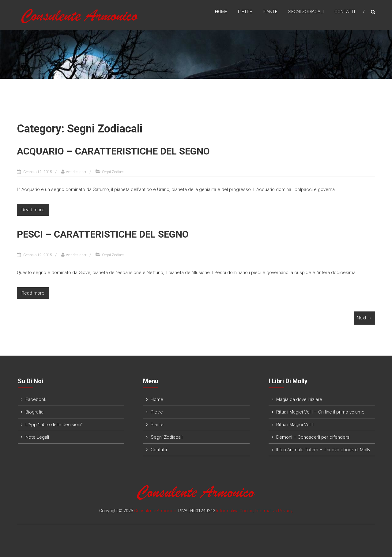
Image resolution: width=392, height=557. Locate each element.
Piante (270, 12)
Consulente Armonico (155, 510)
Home (221, 12)
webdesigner (76, 172)
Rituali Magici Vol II (295, 424)
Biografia (34, 411)
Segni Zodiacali (306, 12)
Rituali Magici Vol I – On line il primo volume (320, 411)
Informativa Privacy (273, 510)
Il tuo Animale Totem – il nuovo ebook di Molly (323, 449)
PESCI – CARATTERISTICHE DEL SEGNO (99, 234)
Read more (33, 209)
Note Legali (37, 436)
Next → (364, 317)
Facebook (36, 399)
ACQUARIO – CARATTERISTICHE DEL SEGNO (109, 151)
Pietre (245, 12)
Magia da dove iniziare (299, 399)
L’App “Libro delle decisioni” (54, 424)
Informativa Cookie (235, 510)
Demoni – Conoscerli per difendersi (313, 436)
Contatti (345, 12)
